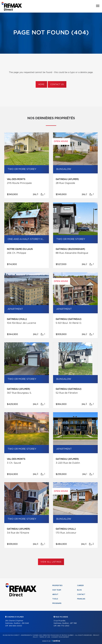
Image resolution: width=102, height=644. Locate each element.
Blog (79, 590)
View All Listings (51, 562)
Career (80, 586)
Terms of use (45, 637)
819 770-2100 (63, 626)
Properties (57, 586)
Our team (57, 590)
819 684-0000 (16, 626)
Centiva (56, 641)
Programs (57, 603)
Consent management (60, 637)
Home (41, 85)
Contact (81, 594)
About (55, 594)
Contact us (57, 85)
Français (81, 599)
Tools (55, 599)
